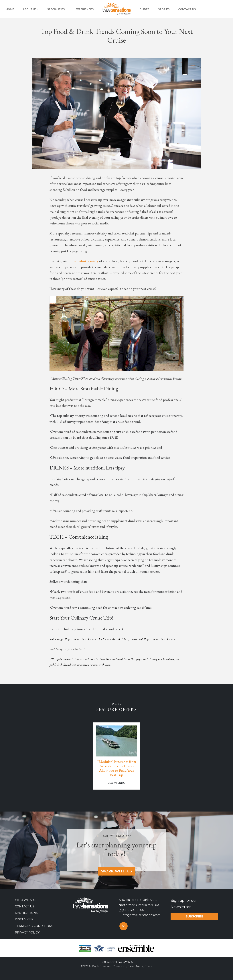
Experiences (85, 9)
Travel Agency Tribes (140, 966)
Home (10, 9)
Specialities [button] (56, 9)
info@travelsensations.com (141, 915)
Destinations (26, 913)
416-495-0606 (134, 910)
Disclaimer (24, 919)
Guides (144, 9)
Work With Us (116, 871)
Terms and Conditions (34, 926)
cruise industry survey (84, 261)
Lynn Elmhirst (64, 629)
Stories (164, 9)
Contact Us (187, 9)
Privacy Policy (27, 933)
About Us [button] (30, 9)
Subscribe (194, 916)
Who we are (25, 900)
